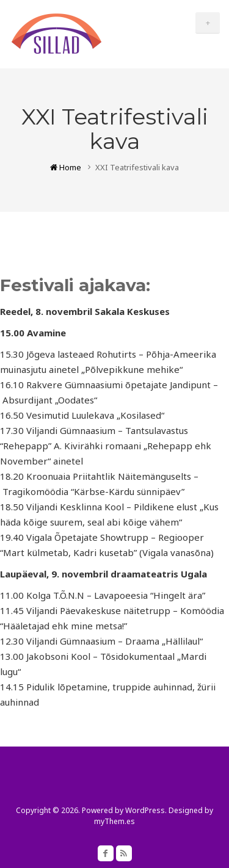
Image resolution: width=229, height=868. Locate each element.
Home (66, 167)
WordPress (145, 810)
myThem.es (114, 821)
